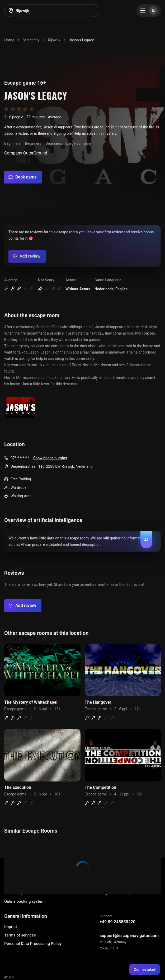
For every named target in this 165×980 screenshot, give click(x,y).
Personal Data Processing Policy (33, 944)
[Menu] (149, 11)
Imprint (11, 927)
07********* (20, 458)
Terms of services (20, 935)
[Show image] (20, 408)
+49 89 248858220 (117, 922)
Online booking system (24, 901)
